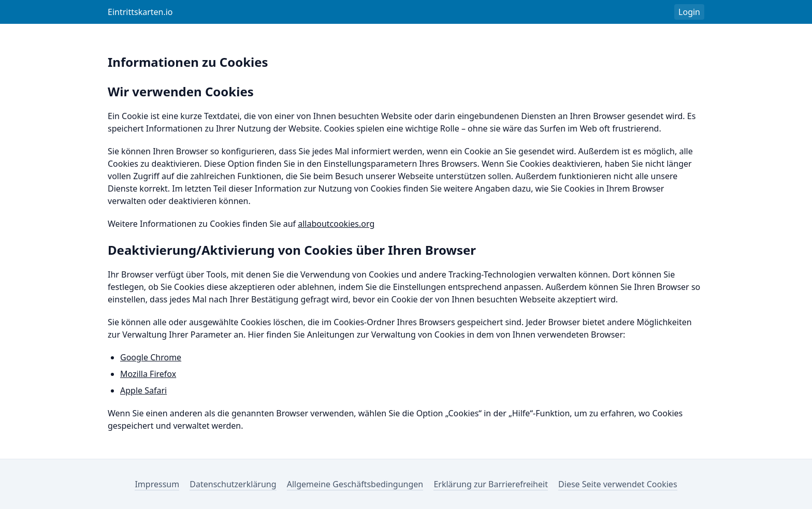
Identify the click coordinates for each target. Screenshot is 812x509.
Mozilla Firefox (148, 374)
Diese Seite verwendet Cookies (618, 484)
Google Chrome (151, 357)
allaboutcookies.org (336, 224)
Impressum (157, 484)
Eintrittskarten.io (140, 12)
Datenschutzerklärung (233, 484)
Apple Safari (143, 390)
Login (689, 12)
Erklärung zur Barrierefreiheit (491, 484)
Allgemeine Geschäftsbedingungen (355, 484)
